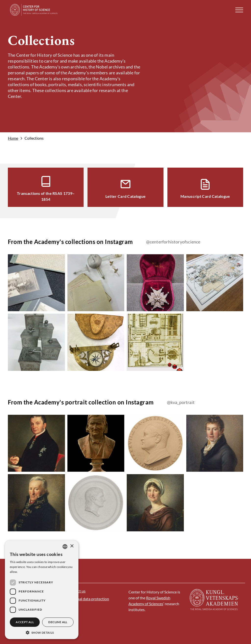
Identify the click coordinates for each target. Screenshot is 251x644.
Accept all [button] (25, 622)
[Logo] (34, 10)
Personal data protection (88, 599)
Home (13, 138)
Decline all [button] (58, 622)
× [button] (72, 546)
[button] (239, 10)
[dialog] (42, 590)
